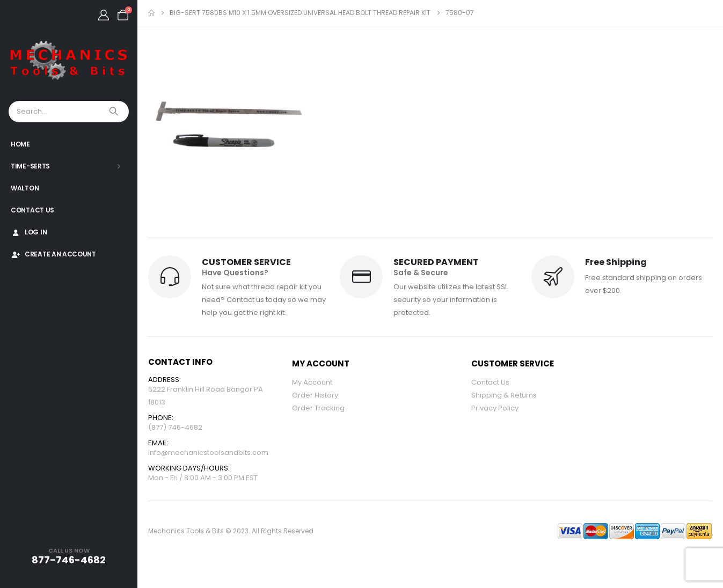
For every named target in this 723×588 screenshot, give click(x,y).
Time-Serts (30, 166)
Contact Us (32, 210)
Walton (25, 188)
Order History (315, 395)
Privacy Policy (495, 408)
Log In (29, 232)
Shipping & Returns (504, 395)
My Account (312, 382)
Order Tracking (318, 408)
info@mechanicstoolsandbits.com (208, 453)
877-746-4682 (69, 560)
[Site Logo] (69, 61)
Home (20, 144)
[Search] (115, 112)
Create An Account (53, 254)
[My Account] (104, 15)
